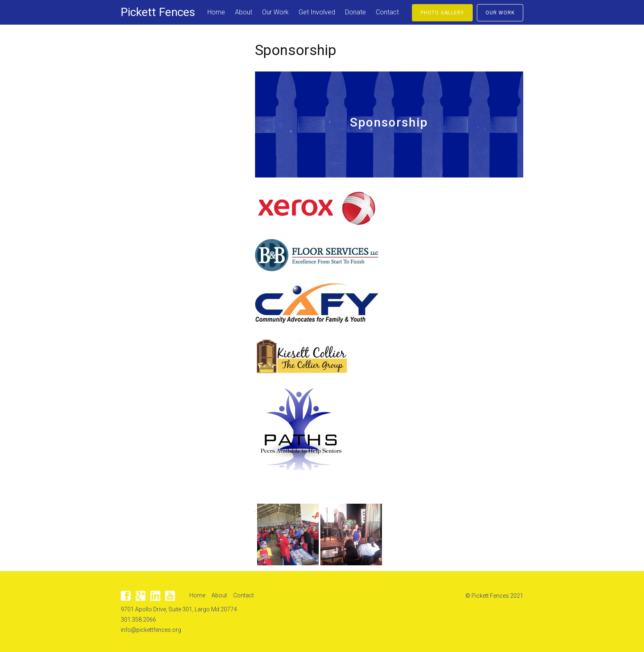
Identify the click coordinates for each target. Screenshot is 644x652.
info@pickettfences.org (151, 630)
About (244, 12)
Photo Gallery (442, 13)
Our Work (275, 12)
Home (216, 12)
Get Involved (317, 12)
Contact (387, 12)
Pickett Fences (158, 12)
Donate (355, 12)
